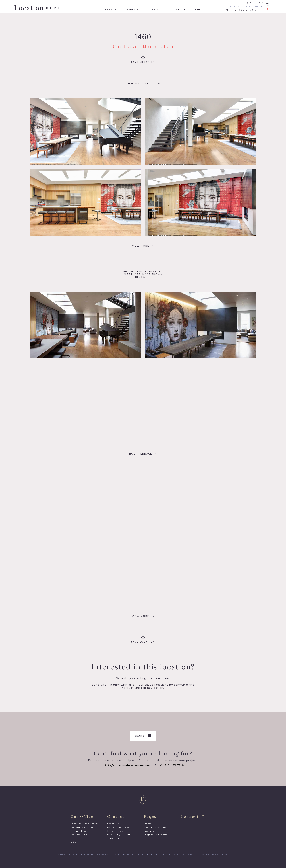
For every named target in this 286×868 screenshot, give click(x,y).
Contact (202, 10)
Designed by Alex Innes (213, 854)
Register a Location (157, 835)
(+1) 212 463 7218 (254, 3)
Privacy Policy (159, 854)
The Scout (159, 10)
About (181, 10)
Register (134, 10)
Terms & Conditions (134, 854)
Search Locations (155, 827)
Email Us (113, 824)
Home (148, 824)
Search (111, 10)
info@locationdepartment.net (246, 6)
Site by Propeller (184, 854)
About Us (150, 831)
